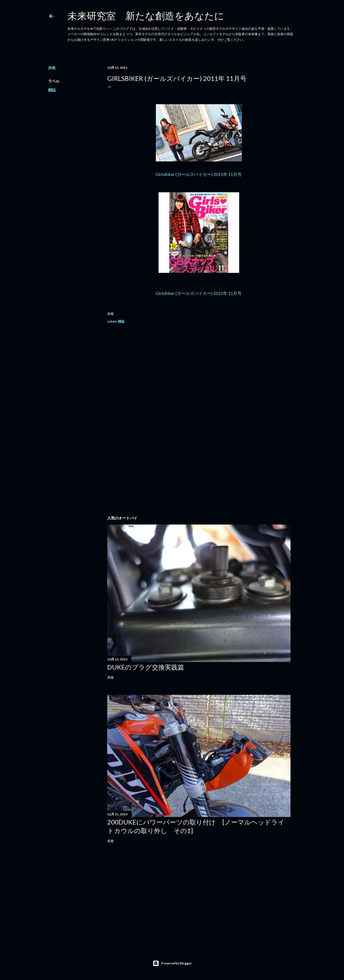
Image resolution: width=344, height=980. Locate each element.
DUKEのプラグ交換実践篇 (146, 667)
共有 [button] (52, 68)
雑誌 (52, 90)
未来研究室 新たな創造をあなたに (146, 16)
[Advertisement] (199, 376)
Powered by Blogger (172, 963)
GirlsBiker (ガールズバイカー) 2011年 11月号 (199, 174)
